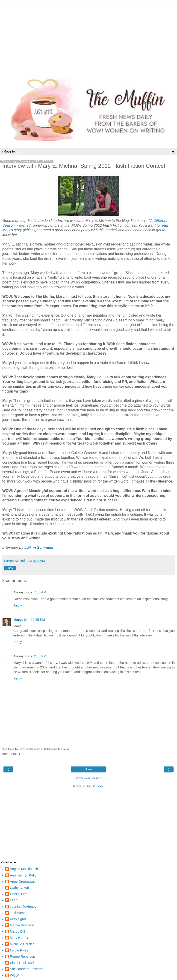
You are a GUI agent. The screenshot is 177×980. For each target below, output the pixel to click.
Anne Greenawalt (23, 882)
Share (10, 568)
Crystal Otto (19, 894)
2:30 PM (40, 656)
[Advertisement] (88, 39)
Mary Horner (19, 938)
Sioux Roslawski (22, 963)
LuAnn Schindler (39, 548)
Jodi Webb (18, 913)
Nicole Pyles (19, 950)
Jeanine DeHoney (23, 907)
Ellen (14, 900)
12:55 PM (38, 620)
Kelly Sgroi (18, 919)
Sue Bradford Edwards (27, 969)
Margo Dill (21, 620)
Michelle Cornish (22, 944)
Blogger (97, 786)
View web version (88, 778)
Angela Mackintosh (24, 869)
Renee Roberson (22, 957)
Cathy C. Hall (20, 888)
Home (88, 769)
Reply (18, 605)
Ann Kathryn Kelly (23, 875)
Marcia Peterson (22, 925)
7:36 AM (40, 592)
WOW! (15, 975)
